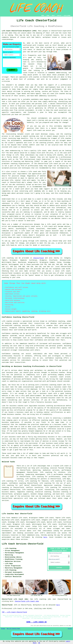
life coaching (56, 481)
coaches (62, 94)
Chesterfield (38, 258)
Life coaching (8, 258)
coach (56, 110)
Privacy (70, 629)
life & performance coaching (59, 474)
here (45, 537)
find (8, 518)
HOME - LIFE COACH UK (36, 622)
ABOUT (53, 16)
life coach (27, 50)
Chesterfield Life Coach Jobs (27, 601)
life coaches (34, 77)
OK (39, 643)
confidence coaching (57, 321)
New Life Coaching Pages (13, 629)
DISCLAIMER (67, 16)
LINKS (48, 16)
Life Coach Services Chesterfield (23, 544)
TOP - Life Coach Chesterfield (14, 612)
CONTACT (59, 16)
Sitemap (3, 629)
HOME (43, 16)
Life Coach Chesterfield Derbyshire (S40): (20, 31)
